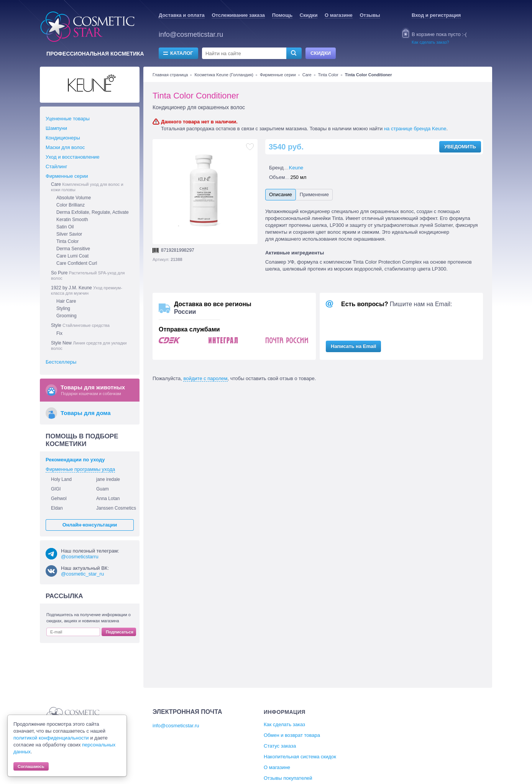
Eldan (57, 508)
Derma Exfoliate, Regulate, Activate (93, 212)
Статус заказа (280, 746)
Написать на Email (353, 346)
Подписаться (120, 632)
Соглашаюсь (31, 766)
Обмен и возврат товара (292, 735)
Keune (296, 168)
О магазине (339, 15)
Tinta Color (328, 75)
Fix (59, 333)
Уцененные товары (68, 119)
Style (80, 325)
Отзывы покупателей (288, 778)
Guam (103, 489)
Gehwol (59, 499)
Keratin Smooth (72, 220)
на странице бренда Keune (415, 129)
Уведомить (460, 147)
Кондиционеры (63, 138)
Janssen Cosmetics (116, 508)
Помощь (282, 15)
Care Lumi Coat (72, 256)
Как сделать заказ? (430, 42)
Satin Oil (65, 227)
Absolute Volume (74, 198)
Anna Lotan (108, 499)
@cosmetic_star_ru (82, 574)
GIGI (56, 489)
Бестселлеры (61, 362)
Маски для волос (65, 147)
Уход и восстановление (73, 157)
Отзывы (370, 15)
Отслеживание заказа (238, 15)
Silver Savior (69, 234)
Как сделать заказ (284, 724)
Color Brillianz (71, 205)
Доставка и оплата (182, 15)
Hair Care (66, 301)
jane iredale (108, 479)
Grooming (66, 316)
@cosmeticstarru (80, 557)
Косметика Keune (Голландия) (224, 75)
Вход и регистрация (436, 15)
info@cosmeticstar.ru (191, 34)
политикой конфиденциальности (51, 738)
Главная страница (170, 75)
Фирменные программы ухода (80, 469)
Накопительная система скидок (300, 757)
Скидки (309, 15)
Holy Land (61, 479)
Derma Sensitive (73, 249)
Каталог (182, 53)
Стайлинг (56, 166)
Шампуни (56, 128)
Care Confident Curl (77, 263)
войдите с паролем (205, 378)
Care (307, 75)
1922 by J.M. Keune (87, 290)
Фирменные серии (278, 75)
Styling (63, 308)
